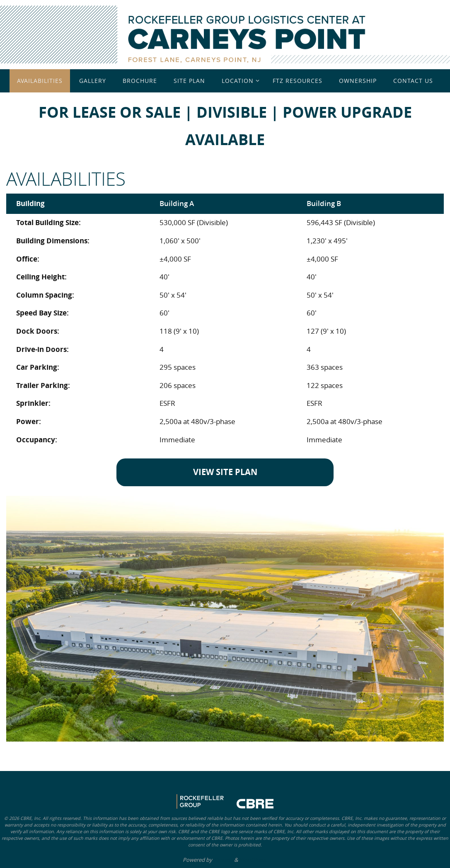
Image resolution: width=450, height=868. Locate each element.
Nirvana (223, 860)
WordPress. (253, 860)
